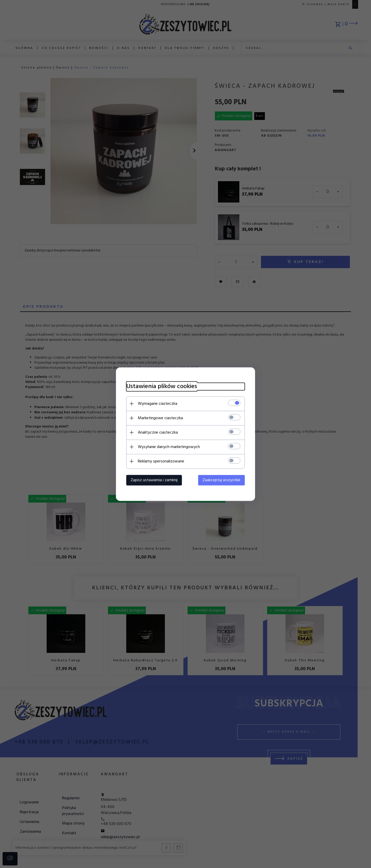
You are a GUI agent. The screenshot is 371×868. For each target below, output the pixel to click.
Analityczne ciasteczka (158, 432)
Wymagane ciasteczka (158, 404)
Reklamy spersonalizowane (161, 461)
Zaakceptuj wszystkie (221, 480)
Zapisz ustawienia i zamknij (154, 480)
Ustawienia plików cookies (162, 386)
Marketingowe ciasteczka (160, 418)
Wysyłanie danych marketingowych (169, 447)
